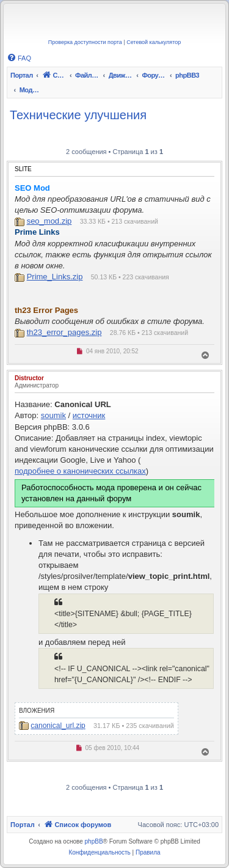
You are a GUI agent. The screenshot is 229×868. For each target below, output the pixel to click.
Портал (22, 75)
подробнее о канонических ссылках (80, 471)
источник (89, 415)
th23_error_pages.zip (64, 332)
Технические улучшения (78, 115)
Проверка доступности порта (85, 42)
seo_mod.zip (49, 221)
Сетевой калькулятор (154, 42)
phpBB (94, 841)
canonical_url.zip (58, 726)
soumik (53, 415)
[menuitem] (19, 58)
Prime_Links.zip (55, 277)
